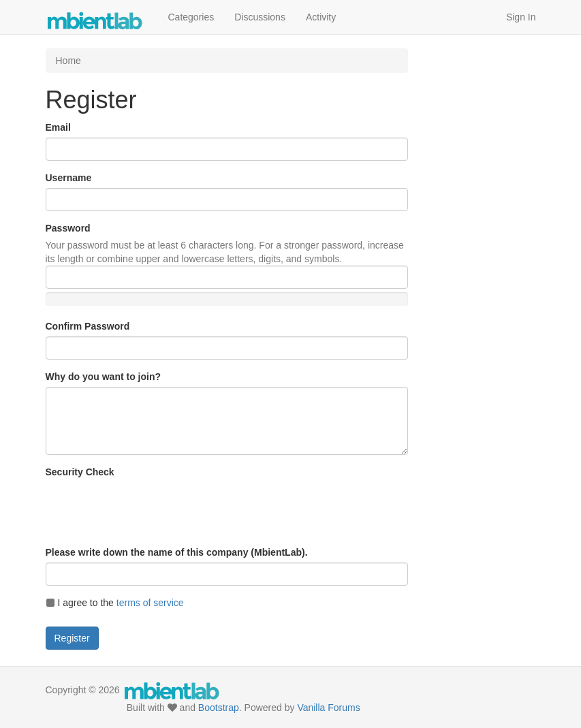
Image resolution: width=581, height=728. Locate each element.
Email (58, 127)
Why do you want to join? (104, 377)
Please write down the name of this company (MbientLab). (177, 552)
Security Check (80, 472)
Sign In (521, 17)
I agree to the (115, 603)
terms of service (150, 603)
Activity (321, 17)
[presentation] (149, 509)
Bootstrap (219, 708)
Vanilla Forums (328, 708)
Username (69, 178)
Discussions (260, 17)
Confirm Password (88, 326)
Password (68, 228)
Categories (191, 17)
